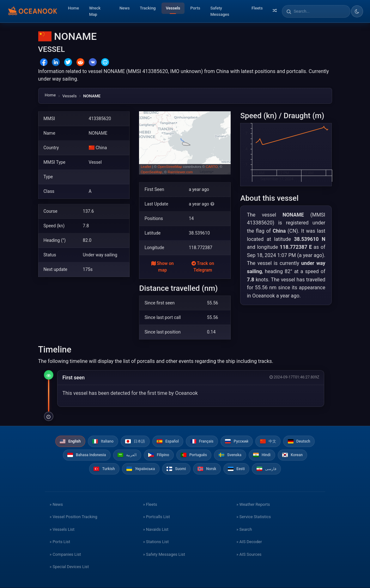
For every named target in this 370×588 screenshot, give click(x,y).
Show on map (163, 267)
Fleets (257, 8)
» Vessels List (62, 530)
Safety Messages (220, 11)
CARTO (212, 167)
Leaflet (146, 167)
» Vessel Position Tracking (73, 517)
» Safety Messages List (164, 555)
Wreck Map (95, 11)
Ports (195, 8)
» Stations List (156, 542)
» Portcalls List (157, 517)
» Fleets (150, 505)
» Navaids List (156, 530)
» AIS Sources (249, 555)
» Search (244, 530)
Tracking (148, 8)
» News (56, 505)
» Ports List (60, 542)
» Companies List (65, 555)
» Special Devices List (69, 567)
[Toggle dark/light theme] (357, 11)
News (125, 8)
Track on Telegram (203, 267)
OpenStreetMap (170, 167)
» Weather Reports (253, 505)
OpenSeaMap (151, 172)
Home (73, 8)
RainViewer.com (180, 172)
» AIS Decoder (249, 542)
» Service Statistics (254, 517)
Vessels (173, 8)
